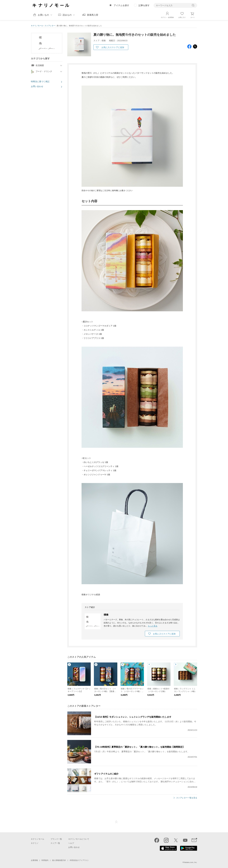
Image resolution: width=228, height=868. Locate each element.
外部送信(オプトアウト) (79, 860)
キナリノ (35, 843)
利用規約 (45, 860)
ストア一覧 (55, 843)
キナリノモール (37, 26)
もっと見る (153, 626)
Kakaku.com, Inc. (190, 862)
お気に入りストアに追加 (113, 47)
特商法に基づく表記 (40, 82)
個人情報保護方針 (59, 860)
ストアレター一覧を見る (187, 798)
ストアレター (50, 26)
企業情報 (34, 860)
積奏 (106, 614)
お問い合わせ (37, 86)
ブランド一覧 (56, 839)
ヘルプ (71, 843)
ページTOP (116, 822)
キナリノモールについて (79, 839)
